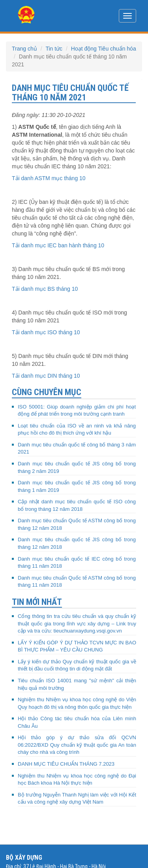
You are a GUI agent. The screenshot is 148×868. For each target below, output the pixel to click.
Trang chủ (24, 49)
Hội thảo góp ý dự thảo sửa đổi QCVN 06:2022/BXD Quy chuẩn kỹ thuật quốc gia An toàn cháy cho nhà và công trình (77, 745)
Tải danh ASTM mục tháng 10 (49, 178)
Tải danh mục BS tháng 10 (45, 289)
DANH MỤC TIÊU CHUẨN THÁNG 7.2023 (66, 764)
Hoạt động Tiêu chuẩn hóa (104, 49)
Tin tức (54, 49)
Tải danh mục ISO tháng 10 (46, 332)
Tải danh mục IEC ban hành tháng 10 (58, 245)
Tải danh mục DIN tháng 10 (46, 376)
